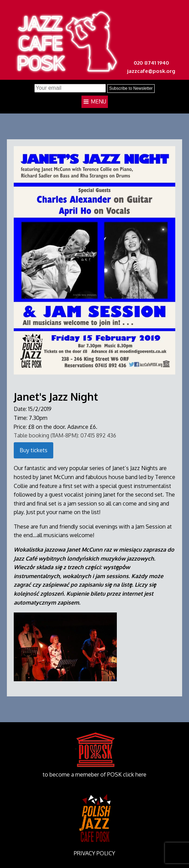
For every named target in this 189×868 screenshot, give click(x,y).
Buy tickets (34, 450)
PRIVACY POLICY (94, 853)
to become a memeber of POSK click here (94, 774)
